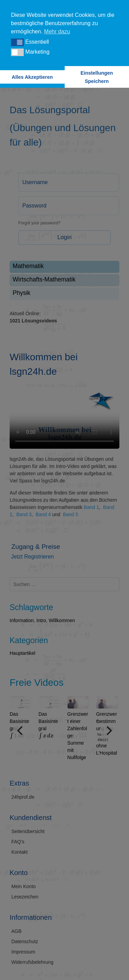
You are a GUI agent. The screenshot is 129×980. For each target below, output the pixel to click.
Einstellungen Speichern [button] (97, 77)
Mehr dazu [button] (57, 31)
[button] (17, 42)
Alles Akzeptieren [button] (32, 77)
